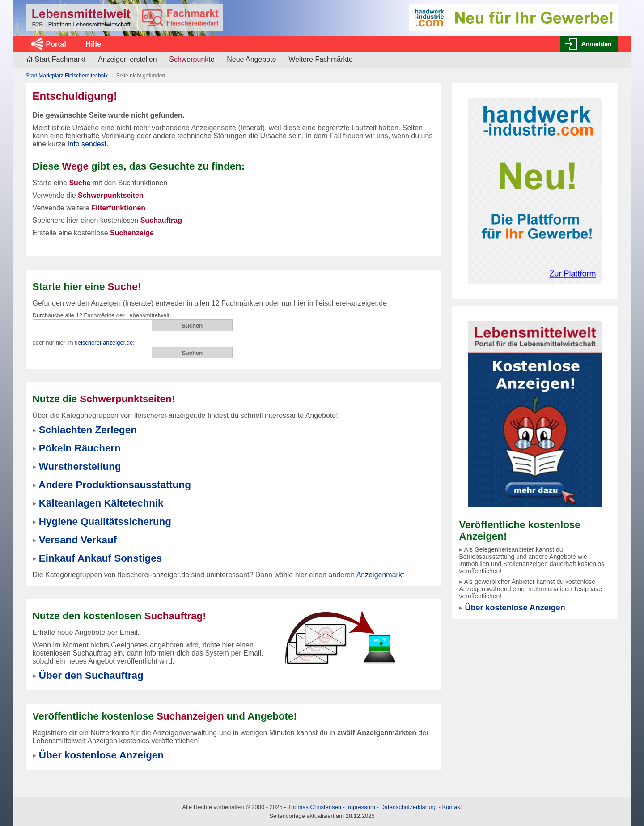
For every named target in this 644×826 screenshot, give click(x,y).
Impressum (361, 807)
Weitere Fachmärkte (321, 59)
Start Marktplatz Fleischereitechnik (67, 76)
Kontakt (452, 807)
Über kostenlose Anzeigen (515, 608)
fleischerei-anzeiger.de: (105, 343)
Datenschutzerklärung (408, 807)
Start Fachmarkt (60, 59)
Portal (56, 44)
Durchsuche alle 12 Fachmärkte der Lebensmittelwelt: (102, 315)
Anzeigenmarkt (380, 575)
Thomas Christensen (314, 807)
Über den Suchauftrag (91, 675)
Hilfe (93, 44)
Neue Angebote (251, 59)
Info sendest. (88, 144)
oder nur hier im (84, 343)
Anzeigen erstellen (127, 59)
